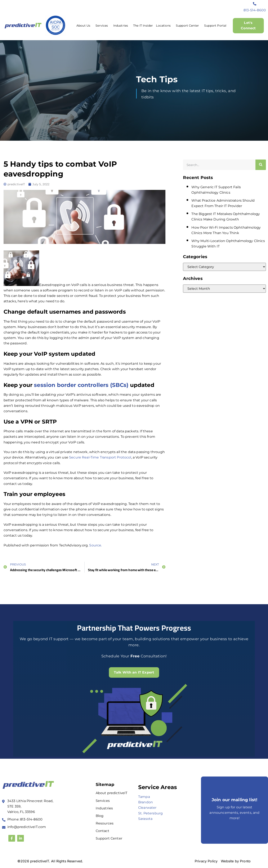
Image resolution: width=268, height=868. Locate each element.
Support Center (188, 26)
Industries (122, 26)
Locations (164, 26)
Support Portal (215, 26)
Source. (95, 545)
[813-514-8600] (255, 4)
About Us (84, 26)
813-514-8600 (255, 10)
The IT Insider (143, 26)
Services (103, 26)
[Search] (261, 165)
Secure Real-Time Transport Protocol (100, 457)
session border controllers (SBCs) (81, 385)
